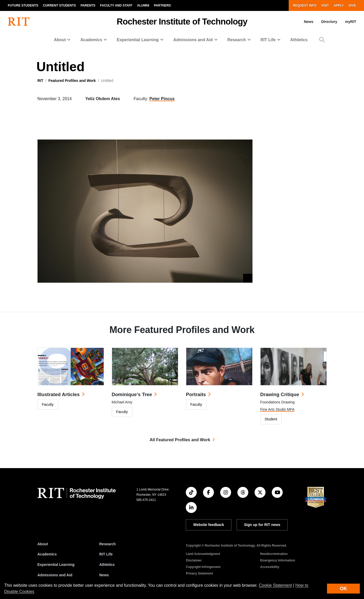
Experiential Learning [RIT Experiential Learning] (56, 565)
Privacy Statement (199, 573)
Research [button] (237, 40)
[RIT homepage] (19, 22)
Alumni (143, 5)
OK (343, 588)
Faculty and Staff (116, 5)
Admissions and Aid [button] (193, 40)
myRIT (351, 22)
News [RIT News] (104, 575)
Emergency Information (277, 560)
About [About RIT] (43, 544)
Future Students (23, 5)
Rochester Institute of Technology (182, 22)
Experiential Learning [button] (138, 40)
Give (352, 5)
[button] (322, 40)
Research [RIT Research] (107, 544)
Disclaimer (194, 560)
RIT (41, 81)
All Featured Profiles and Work (180, 440)
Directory (329, 22)
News (309, 22)
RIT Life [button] (268, 40)
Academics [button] (91, 40)
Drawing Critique (280, 394)
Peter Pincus (162, 99)
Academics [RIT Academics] (47, 554)
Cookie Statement (275, 585)
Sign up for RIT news (262, 525)
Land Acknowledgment (203, 554)
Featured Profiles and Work (72, 81)
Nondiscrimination (274, 554)
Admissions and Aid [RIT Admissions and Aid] (55, 575)
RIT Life (106, 554)
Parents (88, 5)
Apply (339, 5)
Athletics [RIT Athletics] (107, 565)
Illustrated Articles (59, 394)
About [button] (60, 40)
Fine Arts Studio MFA (277, 409)
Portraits (196, 394)
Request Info (305, 5)
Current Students (60, 5)
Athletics (299, 40)
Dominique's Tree (132, 394)
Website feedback (209, 525)
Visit (325, 5)
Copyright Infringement (203, 567)
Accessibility (270, 567)
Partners (162, 5)
